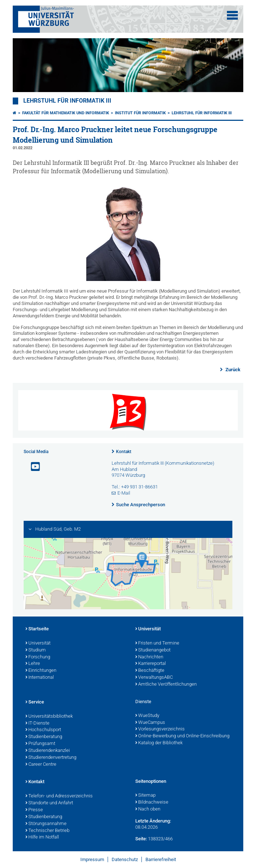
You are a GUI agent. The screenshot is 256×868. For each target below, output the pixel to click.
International (40, 678)
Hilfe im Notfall (42, 837)
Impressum (92, 859)
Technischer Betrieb (47, 831)
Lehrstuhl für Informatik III (67, 101)
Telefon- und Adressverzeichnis (59, 796)
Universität (38, 643)
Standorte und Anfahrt (49, 803)
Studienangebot (153, 650)
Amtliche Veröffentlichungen (166, 685)
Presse (34, 810)
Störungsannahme (46, 824)
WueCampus (150, 723)
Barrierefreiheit (161, 859)
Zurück (232, 370)
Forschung (38, 657)
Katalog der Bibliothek (159, 743)
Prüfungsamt (40, 744)
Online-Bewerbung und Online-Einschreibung (182, 736)
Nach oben (148, 809)
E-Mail (124, 493)
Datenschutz (125, 859)
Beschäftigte (150, 671)
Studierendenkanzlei (48, 751)
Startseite (37, 629)
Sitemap (145, 796)
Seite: (141, 839)
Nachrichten (149, 657)
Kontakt (124, 452)
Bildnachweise (152, 802)
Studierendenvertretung (51, 758)
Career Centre (41, 765)
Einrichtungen (41, 671)
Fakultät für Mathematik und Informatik (66, 113)
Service (35, 702)
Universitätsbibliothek (49, 717)
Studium (36, 650)
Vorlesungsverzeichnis (160, 729)
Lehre (33, 664)
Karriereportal (151, 664)
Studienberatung (44, 737)
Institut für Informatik (140, 113)
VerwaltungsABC (154, 678)
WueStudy (147, 716)
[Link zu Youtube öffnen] (32, 467)
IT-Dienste (37, 724)
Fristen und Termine (157, 643)
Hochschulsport (43, 730)
